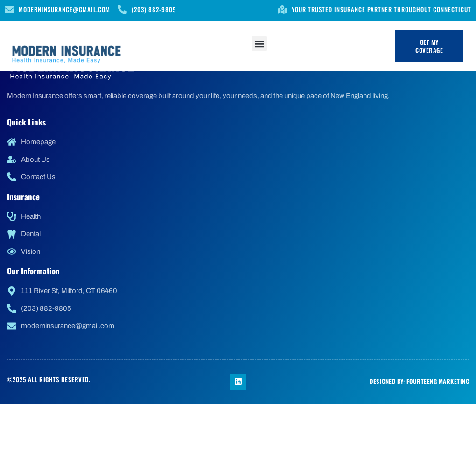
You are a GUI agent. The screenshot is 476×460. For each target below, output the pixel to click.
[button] (259, 44)
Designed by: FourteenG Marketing (419, 381)
